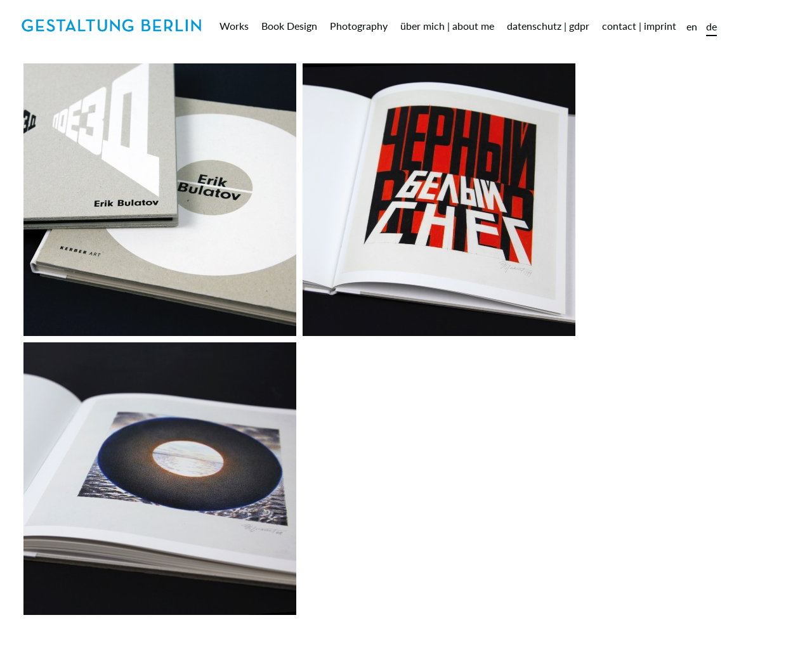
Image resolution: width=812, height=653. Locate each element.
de (711, 26)
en (692, 26)
